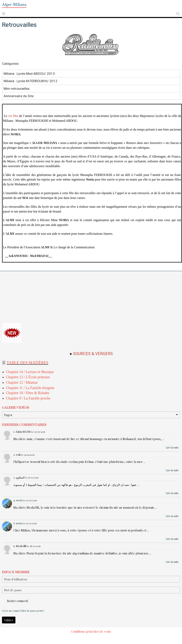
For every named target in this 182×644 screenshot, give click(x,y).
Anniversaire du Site (19, 96)
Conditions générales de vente (91, 631)
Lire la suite (172, 447)
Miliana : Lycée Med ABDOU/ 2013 (29, 74)
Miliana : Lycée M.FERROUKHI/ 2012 (30, 81)
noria (19, 500)
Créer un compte (11, 611)
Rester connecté (15, 601)
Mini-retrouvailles (17, 88)
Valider (9, 620)
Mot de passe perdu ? (33, 611)
